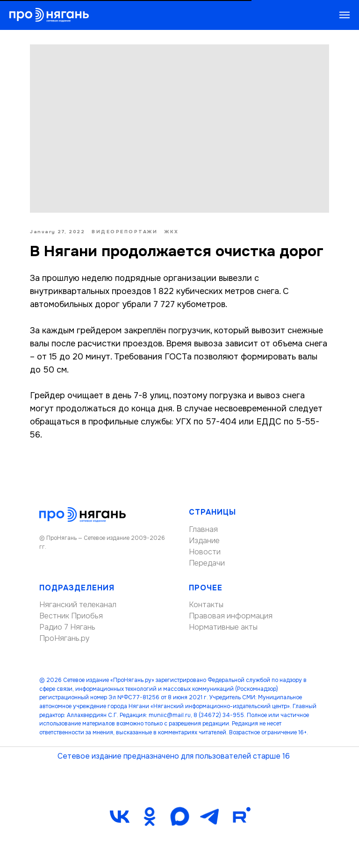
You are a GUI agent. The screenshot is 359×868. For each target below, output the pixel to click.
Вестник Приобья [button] (71, 616)
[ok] (150, 817)
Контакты (206, 605)
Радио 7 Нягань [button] (67, 627)
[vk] (120, 817)
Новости (205, 552)
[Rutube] (239, 817)
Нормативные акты (223, 627)
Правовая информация (231, 616)
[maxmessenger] (179, 817)
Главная (203, 529)
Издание (204, 541)
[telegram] (209, 817)
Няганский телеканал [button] (78, 605)
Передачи (207, 563)
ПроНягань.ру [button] (65, 638)
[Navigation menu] (345, 15)
